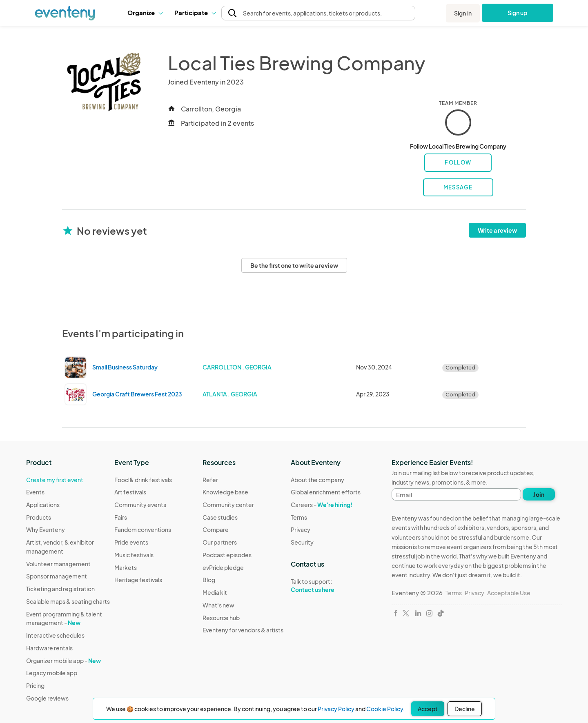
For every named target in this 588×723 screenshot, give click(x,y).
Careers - (322, 505)
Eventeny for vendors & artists (243, 630)
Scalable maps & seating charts (68, 601)
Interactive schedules (55, 635)
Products (39, 517)
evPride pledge (223, 567)
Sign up (518, 13)
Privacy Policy (336, 709)
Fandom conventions (143, 529)
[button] (145, 13)
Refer (210, 480)
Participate (195, 12)
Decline (465, 709)
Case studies (220, 517)
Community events (140, 505)
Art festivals (130, 492)
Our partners (220, 542)
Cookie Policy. (385, 709)
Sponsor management (57, 576)
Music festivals (134, 555)
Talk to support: (326, 586)
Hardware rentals (49, 648)
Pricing (35, 685)
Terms (299, 517)
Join (539, 494)
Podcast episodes (227, 555)
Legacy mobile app (52, 673)
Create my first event (55, 480)
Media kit (215, 592)
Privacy (301, 529)
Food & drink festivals (143, 480)
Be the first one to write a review (294, 265)
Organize (145, 12)
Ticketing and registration (60, 589)
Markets (126, 567)
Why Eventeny (46, 529)
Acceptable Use (509, 593)
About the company (317, 480)
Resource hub (221, 618)
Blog (209, 580)
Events (35, 492)
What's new (218, 605)
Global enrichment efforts (326, 492)
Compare (216, 529)
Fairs (121, 517)
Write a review (497, 230)
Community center (228, 505)
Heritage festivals (138, 580)
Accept (428, 709)
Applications (43, 505)
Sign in (463, 13)
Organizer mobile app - (63, 661)
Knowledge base (225, 492)
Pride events (131, 542)
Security (302, 542)
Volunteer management (58, 564)
